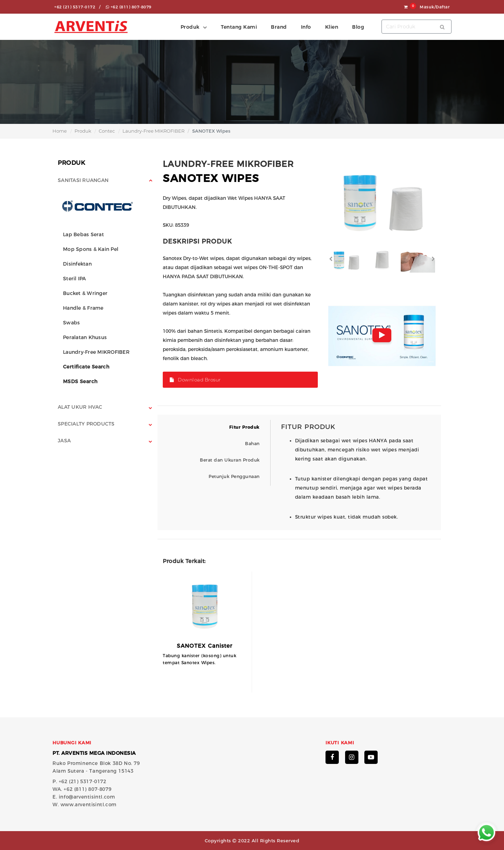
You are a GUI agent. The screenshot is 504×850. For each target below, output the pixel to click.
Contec (107, 131)
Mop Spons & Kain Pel (91, 249)
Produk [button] (190, 27)
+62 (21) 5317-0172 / (77, 7)
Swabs (71, 323)
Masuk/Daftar (435, 7)
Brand (279, 27)
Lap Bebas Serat (83, 234)
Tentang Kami (239, 27)
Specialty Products (86, 424)
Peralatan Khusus (85, 337)
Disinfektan (77, 264)
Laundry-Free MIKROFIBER (153, 131)
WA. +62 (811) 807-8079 (82, 789)
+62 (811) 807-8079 (129, 7)
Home (60, 131)
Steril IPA (75, 279)
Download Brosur (195, 380)
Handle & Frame (83, 308)
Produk (83, 131)
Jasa (64, 441)
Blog (358, 27)
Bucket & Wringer (85, 293)
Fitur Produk (244, 427)
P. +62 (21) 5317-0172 (79, 781)
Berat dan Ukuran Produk (230, 460)
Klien (332, 27)
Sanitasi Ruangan (83, 180)
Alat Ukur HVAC (80, 407)
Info (306, 27)
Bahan (252, 444)
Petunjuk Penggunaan (234, 476)
